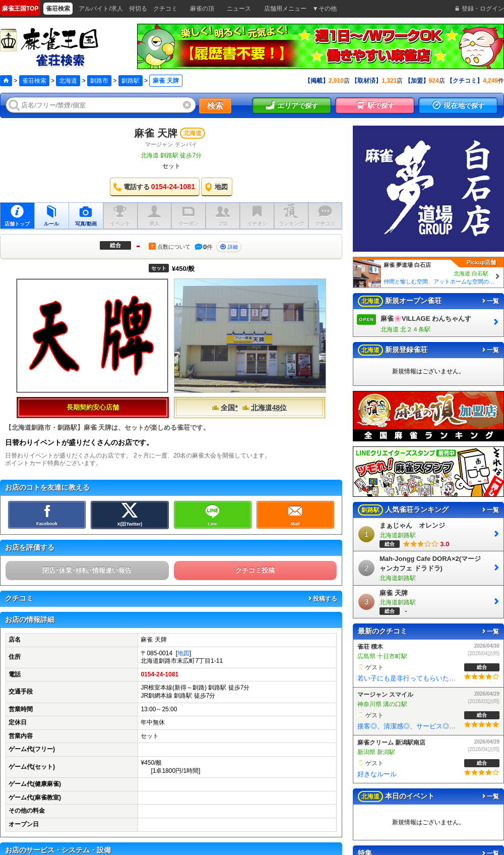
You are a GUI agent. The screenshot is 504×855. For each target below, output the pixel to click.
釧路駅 (131, 81)
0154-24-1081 (160, 674)
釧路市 (99, 81)
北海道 (68, 81)
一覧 (490, 301)
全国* (225, 408)
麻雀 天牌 (156, 133)
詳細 (229, 247)
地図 (183, 653)
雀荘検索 (34, 81)
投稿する (322, 599)
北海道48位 (265, 408)
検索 (215, 106)
